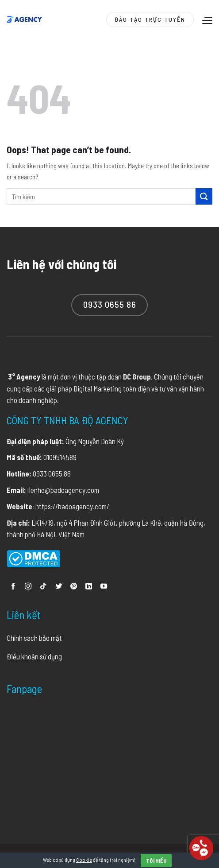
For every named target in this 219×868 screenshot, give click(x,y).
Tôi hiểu (156, 860)
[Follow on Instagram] (28, 587)
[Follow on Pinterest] (74, 587)
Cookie (84, 860)
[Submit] (204, 196)
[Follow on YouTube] (104, 587)
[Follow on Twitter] (59, 587)
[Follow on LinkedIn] (89, 587)
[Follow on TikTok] (43, 587)
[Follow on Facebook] (13, 587)
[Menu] (206, 20)
